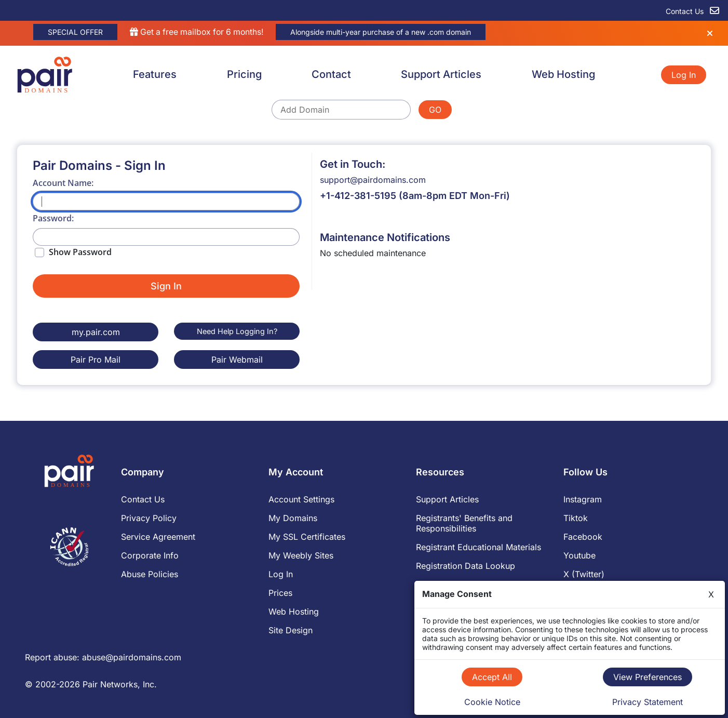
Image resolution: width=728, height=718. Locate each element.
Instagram (583, 499)
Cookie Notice (492, 702)
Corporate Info (150, 555)
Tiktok (576, 517)
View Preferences (648, 677)
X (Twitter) (584, 574)
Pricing (244, 74)
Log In (684, 75)
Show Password (80, 252)
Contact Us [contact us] (692, 11)
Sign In (166, 286)
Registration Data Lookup (466, 565)
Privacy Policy (149, 517)
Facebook (583, 536)
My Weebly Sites (301, 555)
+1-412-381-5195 (358, 196)
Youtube (579, 555)
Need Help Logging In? (237, 331)
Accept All (492, 677)
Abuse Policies (150, 574)
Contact (331, 74)
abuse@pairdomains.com (132, 657)
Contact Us (143, 499)
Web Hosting (563, 74)
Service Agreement (158, 536)
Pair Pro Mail (96, 359)
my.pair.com (96, 332)
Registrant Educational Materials (478, 547)
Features (155, 74)
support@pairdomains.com (373, 180)
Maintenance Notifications (385, 237)
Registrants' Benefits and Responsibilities (464, 523)
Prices (280, 592)
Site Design (291, 630)
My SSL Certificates (307, 536)
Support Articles (441, 74)
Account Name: (63, 183)
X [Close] (711, 594)
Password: (53, 218)
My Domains (293, 517)
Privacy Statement (648, 702)
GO (435, 110)
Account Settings (301, 499)
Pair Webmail (237, 359)
